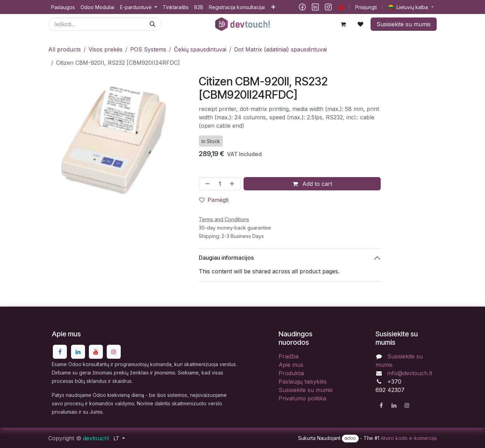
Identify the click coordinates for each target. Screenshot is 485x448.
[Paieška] (153, 24)
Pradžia (289, 356)
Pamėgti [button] (214, 200)
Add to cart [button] (312, 184)
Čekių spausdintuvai (200, 49)
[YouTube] (341, 7)
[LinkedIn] (315, 7)
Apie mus (291, 365)
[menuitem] (63, 7)
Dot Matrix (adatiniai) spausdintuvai (280, 49)
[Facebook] (302, 7)
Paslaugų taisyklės (303, 381)
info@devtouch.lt (410, 373)
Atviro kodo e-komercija (409, 438)
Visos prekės (106, 49)
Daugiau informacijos (226, 258)
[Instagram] (328, 7)
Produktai (291, 373)
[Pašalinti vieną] (206, 184)
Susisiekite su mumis (404, 24)
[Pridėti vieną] (233, 184)
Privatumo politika (302, 398)
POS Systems (148, 49)
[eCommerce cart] (343, 24)
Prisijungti (366, 7)
